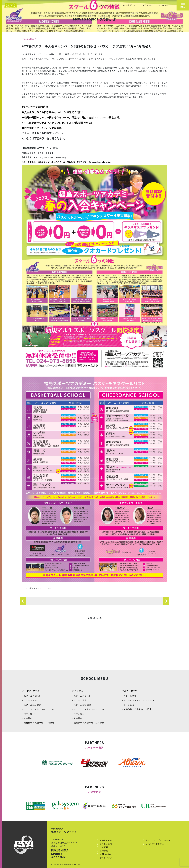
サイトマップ (106, 858)
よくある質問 (106, 844)
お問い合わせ (106, 854)
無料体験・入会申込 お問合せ (39, 723)
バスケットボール (128, 5)
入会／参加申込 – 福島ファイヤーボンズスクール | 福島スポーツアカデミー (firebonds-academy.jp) (66, 162)
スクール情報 (30, 700)
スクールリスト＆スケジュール (89, 709)
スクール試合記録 (33, 705)
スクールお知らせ (33, 696)
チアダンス (147, 5)
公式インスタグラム (155, 844)
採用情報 (104, 851)
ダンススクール (107, 5)
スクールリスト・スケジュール (39, 709)
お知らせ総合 (106, 840)
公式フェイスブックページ (158, 840)
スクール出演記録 (82, 705)
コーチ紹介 (29, 714)
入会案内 (28, 718)
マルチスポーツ (166, 5)
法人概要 (104, 847)
